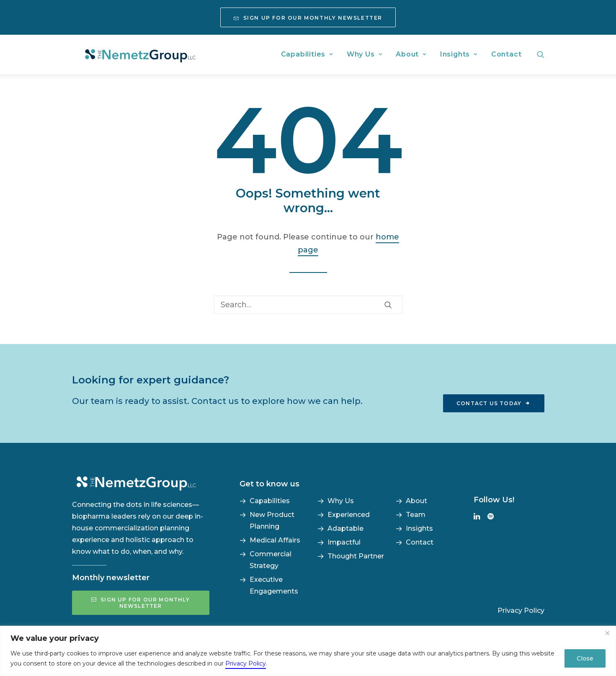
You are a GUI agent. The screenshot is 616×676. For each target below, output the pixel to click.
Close (585, 658)
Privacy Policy (246, 663)
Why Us (364, 56)
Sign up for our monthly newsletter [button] (141, 603)
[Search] (308, 305)
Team (416, 515)
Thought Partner (356, 556)
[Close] (607, 633)
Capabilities (307, 56)
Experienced (349, 515)
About (411, 56)
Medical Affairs (275, 540)
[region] (308, 651)
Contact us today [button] (494, 403)
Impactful (344, 542)
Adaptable (345, 528)
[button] (541, 57)
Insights (459, 56)
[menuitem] (308, 17)
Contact (506, 56)
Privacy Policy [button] (521, 610)
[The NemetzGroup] (144, 57)
